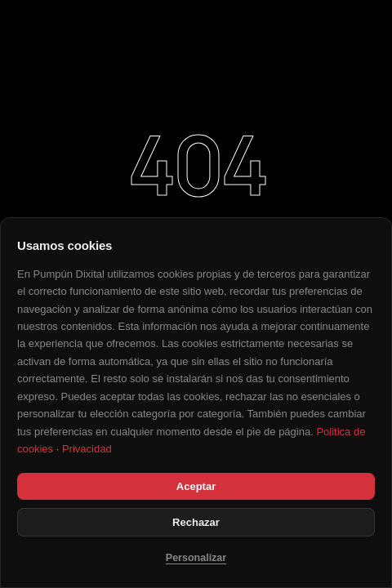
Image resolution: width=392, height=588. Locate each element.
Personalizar (196, 558)
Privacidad (87, 449)
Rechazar (196, 522)
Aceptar (196, 486)
